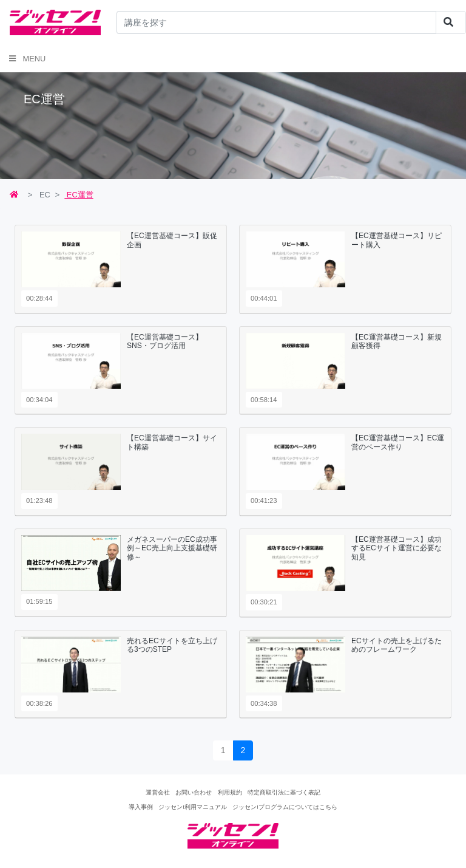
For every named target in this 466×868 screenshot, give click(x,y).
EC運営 (79, 195)
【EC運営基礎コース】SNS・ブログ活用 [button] (165, 341)
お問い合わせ (194, 792)
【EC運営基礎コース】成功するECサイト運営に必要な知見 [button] (397, 548)
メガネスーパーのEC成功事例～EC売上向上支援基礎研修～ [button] (172, 548)
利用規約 (230, 792)
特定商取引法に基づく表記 (284, 792)
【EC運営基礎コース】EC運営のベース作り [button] (398, 442)
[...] (277, 22)
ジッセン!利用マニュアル (193, 807)
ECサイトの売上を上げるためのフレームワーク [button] (397, 645)
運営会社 (158, 792)
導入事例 (141, 807)
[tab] (121, 269)
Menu (27, 59)
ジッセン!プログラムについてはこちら (285, 807)
